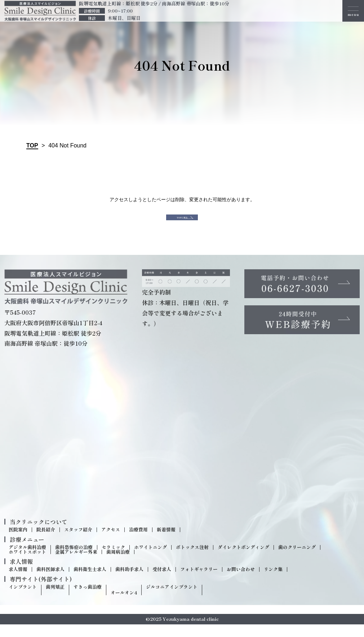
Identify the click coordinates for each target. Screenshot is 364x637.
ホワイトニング (150, 560)
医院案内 (18, 542)
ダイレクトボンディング (243, 560)
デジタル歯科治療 (27, 560)
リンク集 (273, 582)
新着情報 (166, 542)
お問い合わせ (241, 582)
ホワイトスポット (27, 565)
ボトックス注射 (192, 560)
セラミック (113, 560)
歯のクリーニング (297, 560)
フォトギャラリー (199, 582)
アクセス (111, 542)
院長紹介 (46, 542)
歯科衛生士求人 (90, 582)
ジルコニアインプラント (172, 600)
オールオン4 (124, 605)
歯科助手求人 (129, 582)
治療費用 (138, 542)
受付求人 (162, 582)
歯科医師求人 (50, 582)
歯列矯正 (55, 600)
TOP (32, 145)
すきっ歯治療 (88, 600)
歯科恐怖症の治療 (74, 560)
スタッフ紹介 (78, 542)
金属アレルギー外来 (76, 565)
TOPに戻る (182, 224)
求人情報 (18, 582)
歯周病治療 (118, 565)
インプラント (23, 600)
